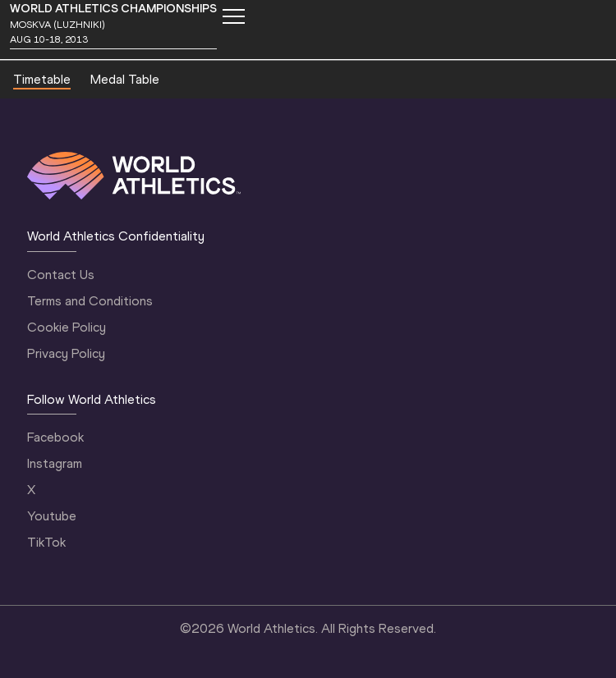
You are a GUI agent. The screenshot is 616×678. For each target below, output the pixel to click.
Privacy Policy (66, 353)
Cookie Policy (67, 327)
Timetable (42, 79)
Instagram (55, 463)
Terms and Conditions (90, 301)
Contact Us (61, 275)
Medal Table (125, 79)
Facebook (55, 437)
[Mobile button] (233, 16)
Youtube (52, 516)
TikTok (46, 542)
